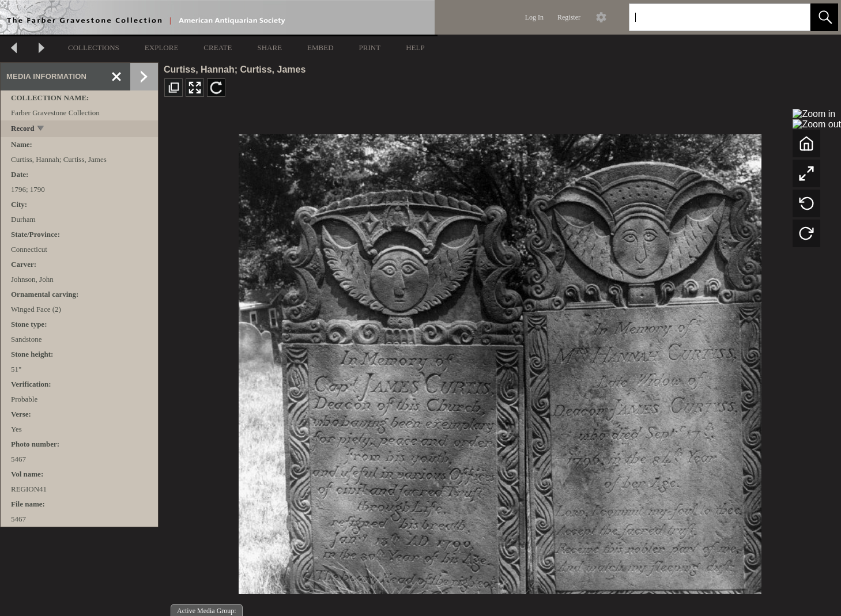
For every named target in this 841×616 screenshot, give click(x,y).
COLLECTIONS (94, 48)
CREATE (218, 48)
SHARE (269, 48)
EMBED (320, 48)
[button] (824, 17)
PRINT (370, 48)
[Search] (706, 17)
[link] (792, 17)
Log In (534, 17)
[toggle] (41, 129)
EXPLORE (162, 48)
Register (569, 17)
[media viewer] (500, 361)
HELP (415, 48)
